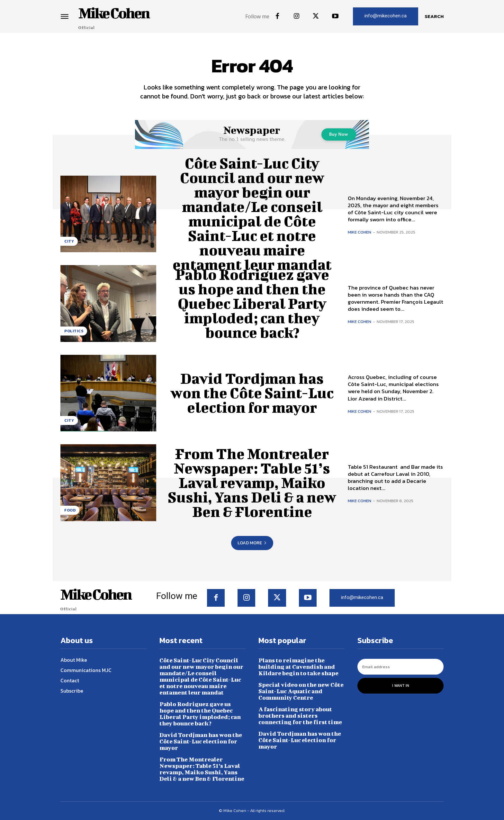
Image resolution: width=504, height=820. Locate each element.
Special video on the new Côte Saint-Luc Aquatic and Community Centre (301, 691)
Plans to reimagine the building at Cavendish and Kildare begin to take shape (298, 667)
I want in (401, 686)
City (69, 241)
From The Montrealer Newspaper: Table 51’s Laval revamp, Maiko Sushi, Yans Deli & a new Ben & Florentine (252, 483)
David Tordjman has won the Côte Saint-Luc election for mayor (252, 393)
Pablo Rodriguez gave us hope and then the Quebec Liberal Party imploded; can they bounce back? (252, 303)
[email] (401, 667)
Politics (74, 331)
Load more (252, 543)
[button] (434, 16)
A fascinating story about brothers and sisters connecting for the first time (300, 716)
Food (70, 510)
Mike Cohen (360, 232)
